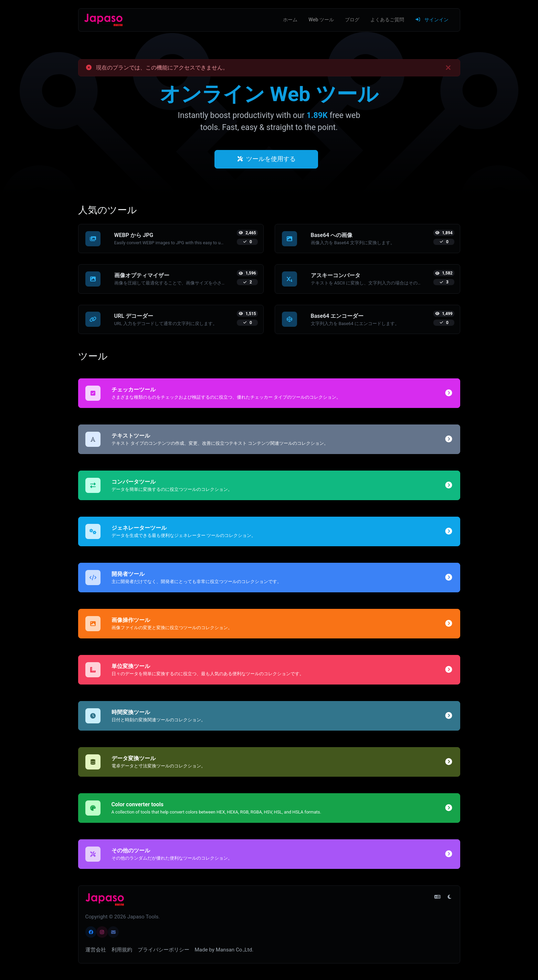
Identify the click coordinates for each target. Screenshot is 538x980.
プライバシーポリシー (163, 950)
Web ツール (321, 20)
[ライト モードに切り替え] (450, 897)
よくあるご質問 (387, 20)
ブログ (352, 20)
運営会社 (96, 950)
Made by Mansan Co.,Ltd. (224, 950)
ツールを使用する (266, 159)
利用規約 (122, 950)
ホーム (290, 20)
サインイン (432, 20)
